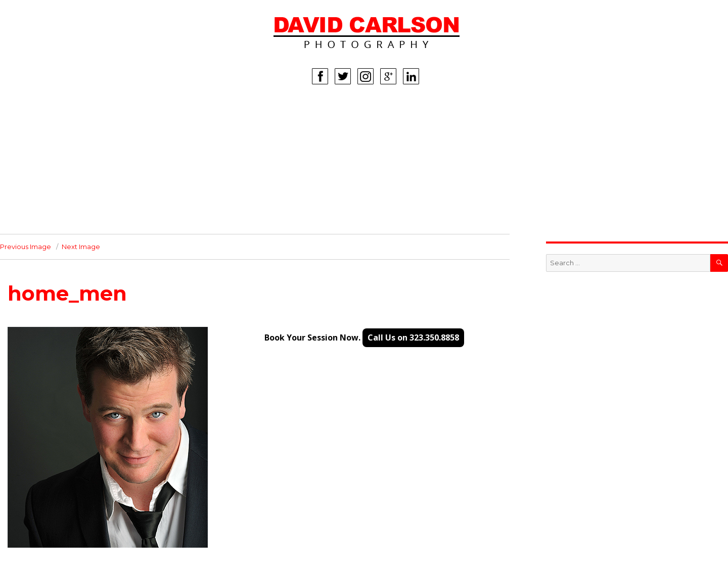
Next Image (81, 247)
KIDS (82, 158)
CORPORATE (96, 188)
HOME (85, 113)
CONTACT (91, 219)
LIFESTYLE (92, 173)
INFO (82, 204)
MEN (82, 143)
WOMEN (88, 128)
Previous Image (26, 247)
